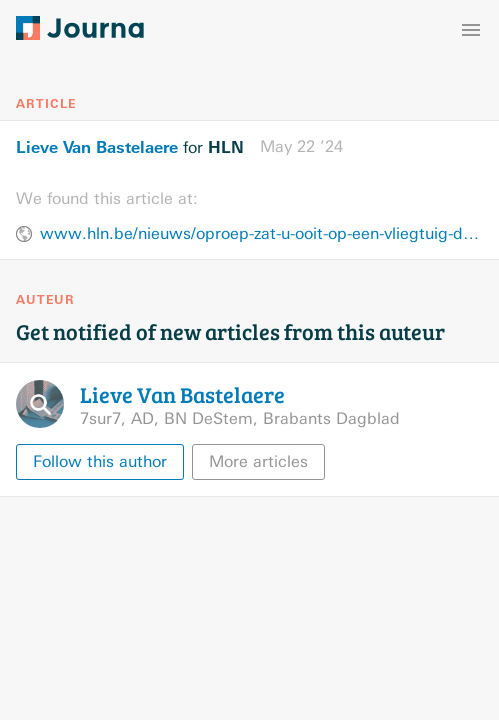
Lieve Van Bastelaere (97, 147)
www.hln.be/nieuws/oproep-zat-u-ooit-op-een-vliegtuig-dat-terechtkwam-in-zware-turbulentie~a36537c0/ (261, 233)
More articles (258, 461)
